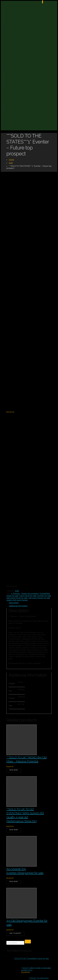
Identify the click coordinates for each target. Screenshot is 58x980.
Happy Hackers (12, 43)
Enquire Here (12, 930)
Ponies (12, 839)
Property (13, 844)
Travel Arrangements (14, 99)
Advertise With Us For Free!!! (16, 122)
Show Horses (11, 56)
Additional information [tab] (18, 385)
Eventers (9, 40)
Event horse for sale (28, 375)
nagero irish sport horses (17, 379)
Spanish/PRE (11, 62)
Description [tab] (14, 382)
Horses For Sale (10, 17)
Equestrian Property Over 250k (24, 825)
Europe (9, 79)
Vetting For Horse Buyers (15, 96)
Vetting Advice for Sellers (15, 119)
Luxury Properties (12, 82)
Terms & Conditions (13, 106)
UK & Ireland (10, 76)
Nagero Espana (10, 14)
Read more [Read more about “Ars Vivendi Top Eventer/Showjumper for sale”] (14, 661)
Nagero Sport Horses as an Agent (18, 90)
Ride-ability (8, 129)
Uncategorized (16, 853)
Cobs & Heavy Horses (14, 27)
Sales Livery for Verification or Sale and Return (23, 116)
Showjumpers (11, 59)
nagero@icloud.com (19, 926)
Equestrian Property (12, 72)
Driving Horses (11, 37)
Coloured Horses (12, 31)
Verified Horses (11, 93)
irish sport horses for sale (39, 377)
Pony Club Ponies (12, 53)
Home (11, 160)
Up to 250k (13, 857)
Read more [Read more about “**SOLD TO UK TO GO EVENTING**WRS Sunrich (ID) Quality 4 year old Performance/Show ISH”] (14, 609)
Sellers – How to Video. (14, 113)
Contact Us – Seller (13, 126)
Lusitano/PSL (11, 50)
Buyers (6, 86)
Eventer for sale (44, 375)
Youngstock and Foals (14, 65)
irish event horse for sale (17, 377)
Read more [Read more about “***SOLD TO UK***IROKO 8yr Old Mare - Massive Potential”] (14, 549)
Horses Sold (10, 69)
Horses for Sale (11, 21)
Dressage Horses (12, 34)
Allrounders (10, 24)
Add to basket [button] (15, 712)
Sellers (6, 109)
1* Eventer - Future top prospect (25, 373)
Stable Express (44, 935)
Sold (11, 163)
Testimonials (11, 102)
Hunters (9, 46)
